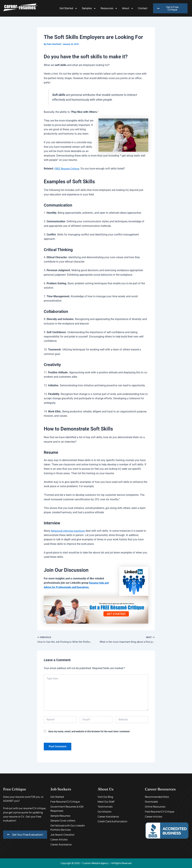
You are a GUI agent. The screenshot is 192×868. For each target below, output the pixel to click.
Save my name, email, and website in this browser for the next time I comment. (89, 732)
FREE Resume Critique (67, 169)
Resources (109, 8)
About (128, 8)
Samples (89, 8)
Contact (143, 8)
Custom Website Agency (96, 863)
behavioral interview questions (69, 531)
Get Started (68, 8)
